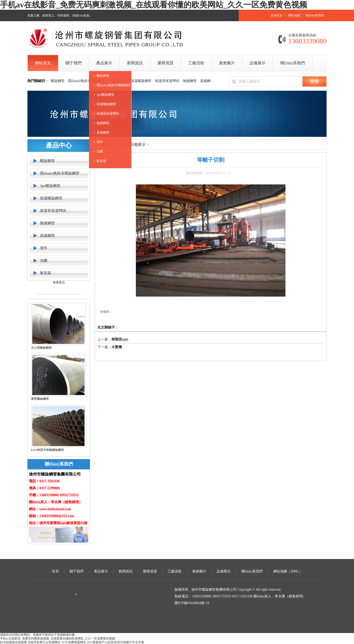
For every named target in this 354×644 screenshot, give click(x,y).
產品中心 (59, 145)
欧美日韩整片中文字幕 (129, 642)
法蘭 (100, 151)
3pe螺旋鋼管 (105, 95)
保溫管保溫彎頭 (108, 114)
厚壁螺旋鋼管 (40, 399)
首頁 (55, 571)
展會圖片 (199, 571)
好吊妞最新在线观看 (13, 642)
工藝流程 (175, 571)
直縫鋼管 (103, 132)
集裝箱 (101, 161)
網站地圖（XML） (288, 571)
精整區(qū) (120, 339)
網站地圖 (294, 15)
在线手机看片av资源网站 (44, 642)
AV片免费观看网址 (74, 642)
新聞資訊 (126, 571)
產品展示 (101, 571)
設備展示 (138, 144)
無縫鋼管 (103, 123)
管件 (100, 142)
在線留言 (276, 15)
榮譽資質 (150, 571)
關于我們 (77, 571)
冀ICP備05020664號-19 (192, 603)
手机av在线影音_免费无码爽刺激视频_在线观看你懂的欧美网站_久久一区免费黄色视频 (154, 5)
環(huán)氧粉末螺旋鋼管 (114, 85)
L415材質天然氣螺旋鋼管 (47, 450)
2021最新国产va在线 (100, 642)
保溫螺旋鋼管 (106, 104)
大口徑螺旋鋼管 (41, 348)
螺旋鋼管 (103, 76)
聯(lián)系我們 (315, 15)
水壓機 (117, 347)
